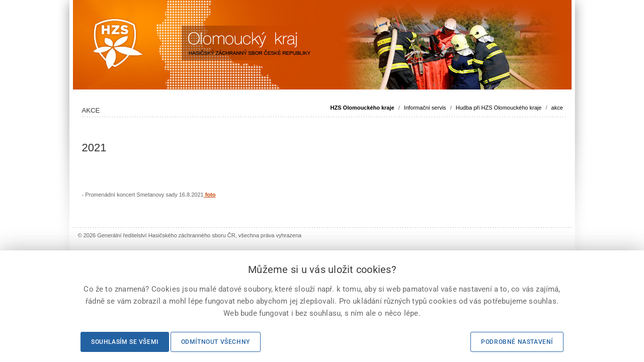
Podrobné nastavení (517, 342)
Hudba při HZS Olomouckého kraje (499, 108)
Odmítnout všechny (216, 342)
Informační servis (425, 108)
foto (210, 195)
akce (557, 108)
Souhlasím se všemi (125, 342)
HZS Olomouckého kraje (363, 108)
